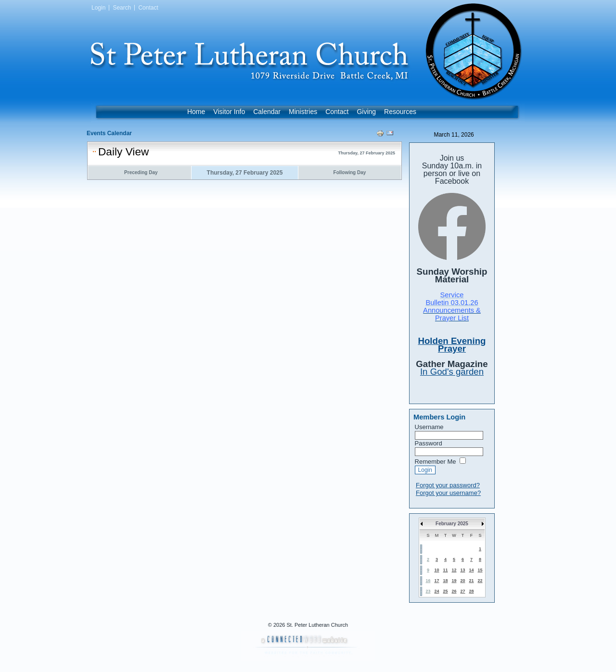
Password (429, 443)
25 (445, 591)
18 (445, 581)
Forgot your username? (448, 493)
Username (429, 427)
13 (462, 570)
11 (445, 570)
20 (462, 581)
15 (480, 570)
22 (480, 581)
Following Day (350, 172)
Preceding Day (141, 172)
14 (471, 570)
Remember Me (436, 462)
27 (462, 591)
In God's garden (452, 372)
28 (471, 591)
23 (428, 591)
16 (428, 581)
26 (454, 591)
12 (454, 570)
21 (471, 581)
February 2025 (452, 524)
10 (436, 570)
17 (436, 581)
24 (436, 591)
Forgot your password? (448, 485)
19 (454, 581)
